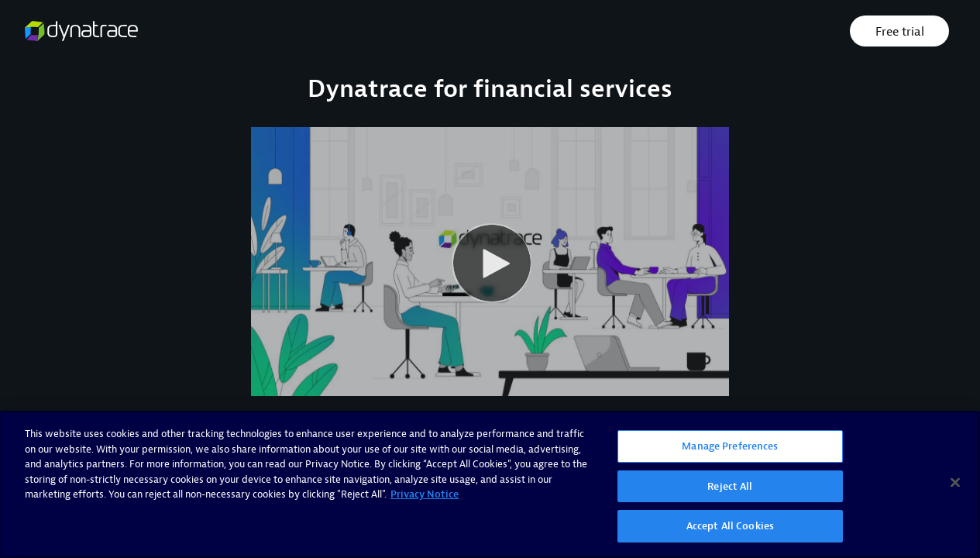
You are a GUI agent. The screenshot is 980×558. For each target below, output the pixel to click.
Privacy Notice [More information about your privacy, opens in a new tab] (425, 494)
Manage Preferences (730, 446)
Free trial (900, 32)
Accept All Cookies (730, 526)
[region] (490, 484)
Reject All (730, 486)
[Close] (955, 483)
